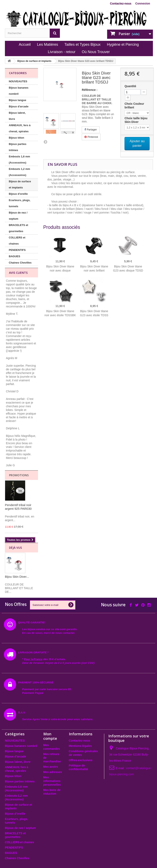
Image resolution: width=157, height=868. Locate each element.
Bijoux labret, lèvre (17, 116)
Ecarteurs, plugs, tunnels (20, 203)
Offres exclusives (81, 760)
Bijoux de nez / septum (18, 216)
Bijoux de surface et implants (20, 184)
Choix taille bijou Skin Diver (136, 120)
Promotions (19, 475)
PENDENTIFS (17, 250)
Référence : (90, 90)
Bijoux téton (16, 138)
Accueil (25, 45)
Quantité (130, 86)
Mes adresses (53, 772)
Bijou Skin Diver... (17, 577)
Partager (91, 130)
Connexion (143, 3)
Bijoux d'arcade (19, 106)
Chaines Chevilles (20, 263)
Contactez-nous (121, 3)
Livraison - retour (62, 52)
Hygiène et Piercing (123, 45)
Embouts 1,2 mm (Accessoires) (19, 172)
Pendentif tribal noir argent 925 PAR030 (18, 507)
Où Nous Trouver (96, 52)
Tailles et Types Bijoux (82, 45)
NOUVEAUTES (18, 81)
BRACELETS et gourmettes (19, 228)
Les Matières (48, 45)
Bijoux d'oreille (18, 194)
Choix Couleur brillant (134, 106)
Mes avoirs (51, 767)
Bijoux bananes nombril (19, 91)
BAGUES (15, 256)
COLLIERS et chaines (17, 241)
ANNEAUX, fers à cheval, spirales (20, 128)
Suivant (45, 142)
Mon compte (50, 736)
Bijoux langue (17, 100)
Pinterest (91, 137)
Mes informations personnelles (52, 781)
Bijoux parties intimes (18, 147)
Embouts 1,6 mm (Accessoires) (19, 160)
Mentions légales (80, 746)
